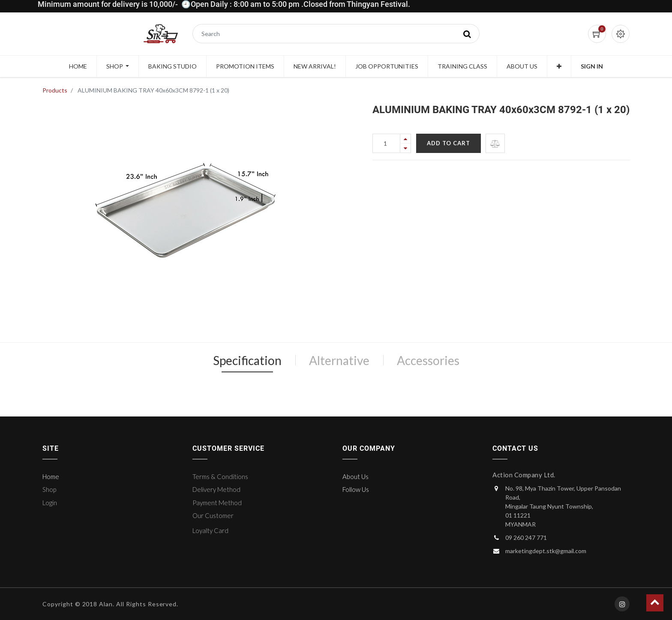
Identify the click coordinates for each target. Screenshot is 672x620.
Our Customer (213, 515)
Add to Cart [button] (448, 143)
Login (50, 503)
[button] (559, 66)
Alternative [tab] (339, 360)
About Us (355, 476)
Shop (49, 489)
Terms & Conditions (220, 476)
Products (55, 90)
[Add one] (405, 139)
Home (51, 476)
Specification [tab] (247, 360)
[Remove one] (405, 148)
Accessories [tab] (428, 360)
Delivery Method (216, 489)
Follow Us (356, 489)
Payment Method (217, 503)
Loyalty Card (210, 530)
